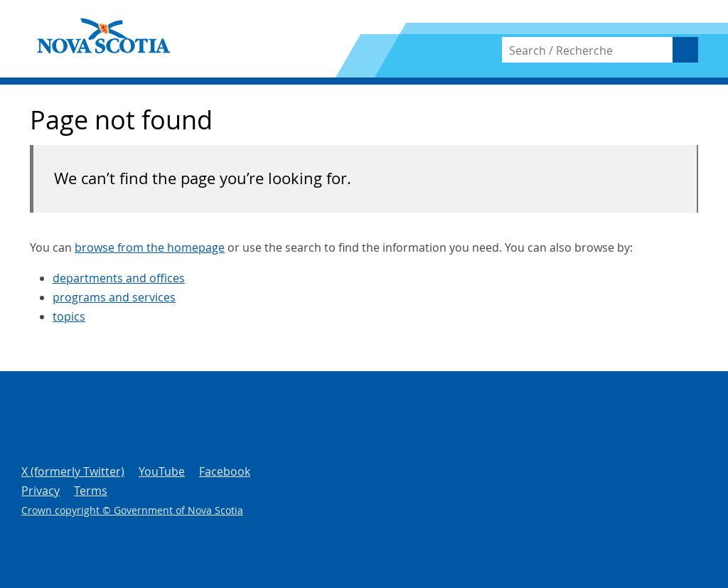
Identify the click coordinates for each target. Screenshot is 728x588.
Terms (91, 491)
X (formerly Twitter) (73, 471)
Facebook (225, 471)
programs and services (114, 297)
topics (69, 316)
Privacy (41, 491)
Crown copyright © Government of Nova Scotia (132, 510)
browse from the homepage (150, 247)
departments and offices (119, 278)
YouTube (162, 471)
